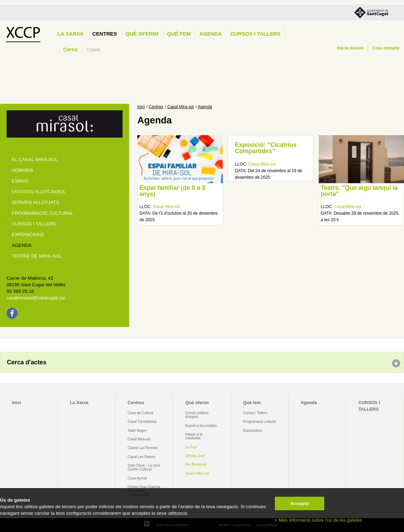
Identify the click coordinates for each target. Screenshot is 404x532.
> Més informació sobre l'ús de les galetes (319, 520)
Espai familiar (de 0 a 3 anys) (172, 191)
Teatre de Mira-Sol (37, 256)
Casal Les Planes (141, 457)
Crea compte (386, 48)
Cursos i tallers (34, 224)
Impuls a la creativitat (194, 436)
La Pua (191, 447)
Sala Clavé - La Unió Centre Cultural (144, 467)
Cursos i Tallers (255, 413)
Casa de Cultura (140, 413)
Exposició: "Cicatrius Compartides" (266, 148)
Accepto (300, 503)
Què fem (179, 34)
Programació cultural (42, 213)
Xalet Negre (137, 431)
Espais (20, 181)
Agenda (210, 34)
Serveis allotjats (35, 202)
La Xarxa (70, 34)
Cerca (70, 49)
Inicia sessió (350, 48)
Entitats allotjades (38, 192)
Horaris (22, 170)
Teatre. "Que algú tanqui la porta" (359, 191)
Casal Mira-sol (181, 107)
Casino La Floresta (142, 448)
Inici (141, 107)
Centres (105, 34)
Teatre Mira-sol (197, 473)
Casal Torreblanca (142, 422)
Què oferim (142, 34)
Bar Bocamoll (196, 464)
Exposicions (28, 235)
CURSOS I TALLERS (255, 34)
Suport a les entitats (201, 426)
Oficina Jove (195, 456)
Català (93, 50)
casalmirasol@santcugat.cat (36, 298)
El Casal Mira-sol (35, 160)
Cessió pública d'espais (197, 415)
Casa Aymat (137, 478)
